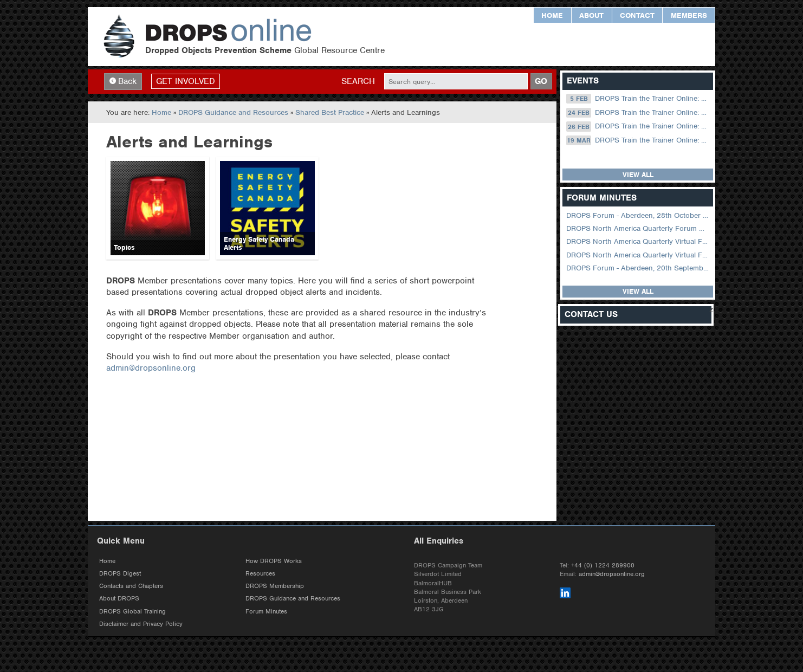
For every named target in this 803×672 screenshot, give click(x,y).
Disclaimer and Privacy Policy (141, 624)
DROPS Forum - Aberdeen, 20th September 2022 (639, 268)
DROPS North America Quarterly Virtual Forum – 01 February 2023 (639, 255)
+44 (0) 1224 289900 (603, 565)
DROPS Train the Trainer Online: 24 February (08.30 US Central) (639, 113)
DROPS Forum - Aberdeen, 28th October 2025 (639, 215)
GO (541, 81)
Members (689, 15)
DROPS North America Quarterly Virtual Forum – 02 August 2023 (639, 241)
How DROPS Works (274, 561)
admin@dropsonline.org (151, 368)
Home (552, 15)
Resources (260, 573)
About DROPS (119, 598)
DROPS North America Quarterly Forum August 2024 (639, 228)
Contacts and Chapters (131, 586)
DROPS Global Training (132, 611)
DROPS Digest (120, 573)
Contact (637, 15)
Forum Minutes (266, 611)
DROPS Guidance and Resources (233, 112)
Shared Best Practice (330, 112)
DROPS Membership (275, 586)
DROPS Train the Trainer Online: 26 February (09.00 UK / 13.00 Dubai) (639, 126)
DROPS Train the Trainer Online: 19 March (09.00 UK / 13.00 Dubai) (639, 140)
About (591, 15)
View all (638, 175)
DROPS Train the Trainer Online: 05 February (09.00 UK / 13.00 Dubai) (639, 99)
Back (123, 81)
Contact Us (591, 315)
